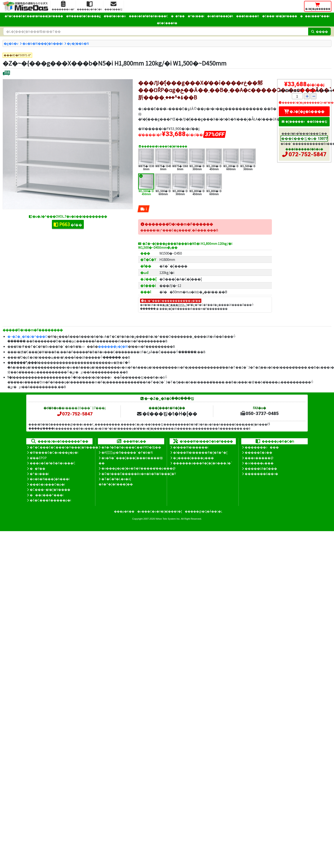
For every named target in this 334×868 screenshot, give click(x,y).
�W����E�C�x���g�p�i (54, 452)
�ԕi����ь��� (259, 463)
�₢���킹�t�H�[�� (167, 413)
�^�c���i (196, 16)
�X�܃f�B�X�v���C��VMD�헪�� (131, 447)
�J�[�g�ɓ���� (304, 111)
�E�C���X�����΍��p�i (50, 500)
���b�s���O (248, 16)
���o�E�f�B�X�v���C (148, 16)
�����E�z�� (259, 452)
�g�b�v (11, 43)
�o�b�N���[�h (220, 16)
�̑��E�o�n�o (115, 16)
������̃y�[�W (113, 346)
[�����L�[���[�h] (156, 31)
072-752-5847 (308, 154)
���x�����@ (259, 458)
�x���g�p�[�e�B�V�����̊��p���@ (138, 468)
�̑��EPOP (38, 458)
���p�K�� (124, 511)
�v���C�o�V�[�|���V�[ (160, 511)
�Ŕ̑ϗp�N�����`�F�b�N (127, 452)
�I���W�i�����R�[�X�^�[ (200, 452)
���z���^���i (315, 16)
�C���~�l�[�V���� (280, 16)
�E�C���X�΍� (167, 23)
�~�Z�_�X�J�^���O (27, 336)
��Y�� (178, 16)
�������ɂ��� (262, 447)
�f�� (68, 224)
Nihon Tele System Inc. (168, 519)
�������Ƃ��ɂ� (261, 474)
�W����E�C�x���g (83, 16)
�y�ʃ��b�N (78, 43)
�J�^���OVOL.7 (175, 305)
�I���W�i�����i (191, 447)
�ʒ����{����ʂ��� (193, 458)
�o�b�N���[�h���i (43, 43)
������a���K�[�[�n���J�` (203, 463)
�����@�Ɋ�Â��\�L (203, 511)
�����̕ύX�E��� (261, 468)
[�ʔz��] (6, 73)
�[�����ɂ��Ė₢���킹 (304, 121)
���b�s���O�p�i (47, 484)
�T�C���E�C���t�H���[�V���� (34, 16)
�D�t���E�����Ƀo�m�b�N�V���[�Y (139, 474)
